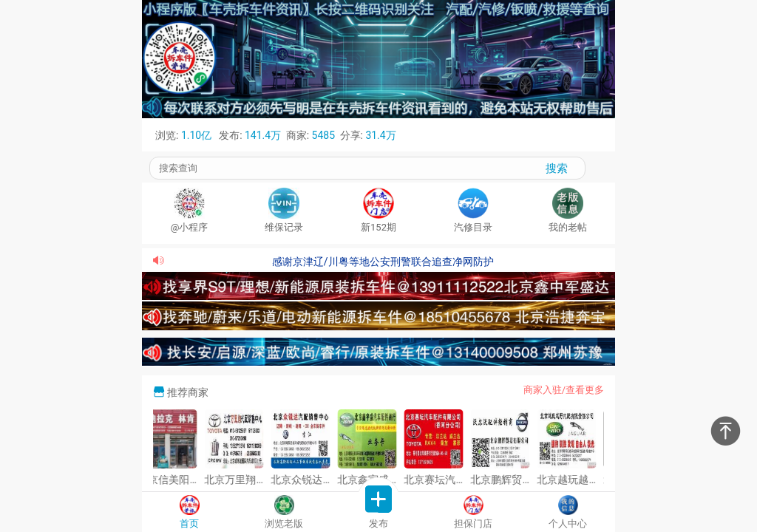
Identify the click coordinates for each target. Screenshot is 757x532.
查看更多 (585, 390)
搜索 (557, 168)
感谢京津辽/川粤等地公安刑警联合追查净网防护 (383, 262)
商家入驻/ (544, 390)
